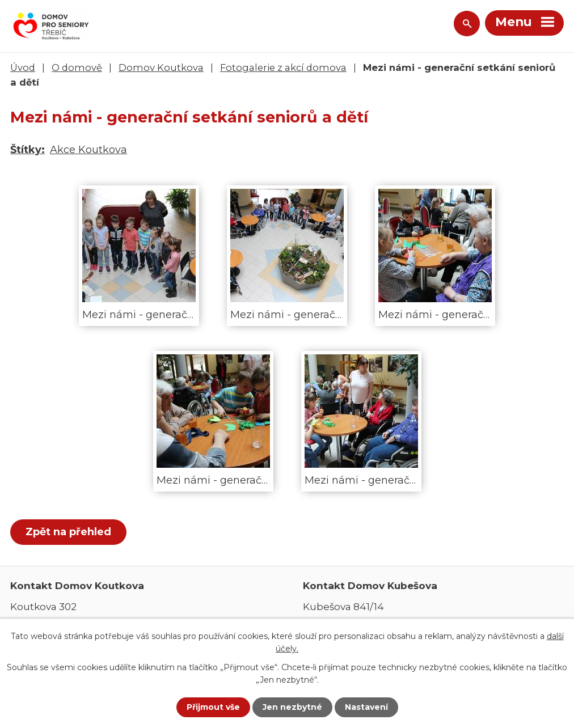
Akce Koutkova (88, 150)
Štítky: (28, 150)
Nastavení (366, 707)
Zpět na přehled (68, 532)
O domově (77, 67)
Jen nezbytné (292, 707)
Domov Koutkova (161, 67)
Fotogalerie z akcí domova (283, 67)
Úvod (23, 67)
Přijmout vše (213, 707)
